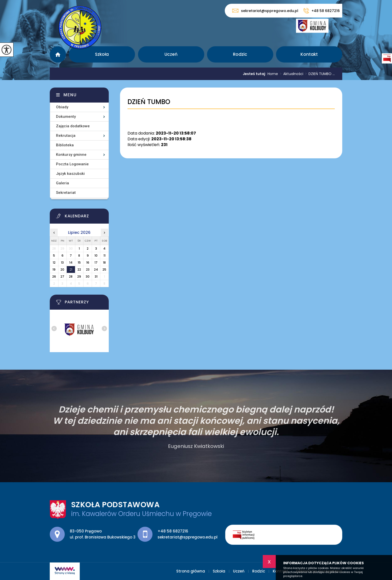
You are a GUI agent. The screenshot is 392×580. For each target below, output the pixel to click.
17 (96, 262)
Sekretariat (66, 193)
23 (88, 269)
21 (71, 269)
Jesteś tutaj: (255, 74)
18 (104, 262)
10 (96, 255)
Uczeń (171, 54)
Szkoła (102, 54)
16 (88, 262)
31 (96, 276)
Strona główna (58, 54)
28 (71, 276)
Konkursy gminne (71, 155)
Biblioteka (65, 145)
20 (62, 269)
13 (62, 262)
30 (88, 276)
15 (79, 262)
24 (96, 269)
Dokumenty (66, 117)
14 (71, 262)
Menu (70, 95)
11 (104, 255)
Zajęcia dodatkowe (73, 126)
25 (104, 269)
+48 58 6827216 (321, 11)
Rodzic (240, 54)
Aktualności (291, 74)
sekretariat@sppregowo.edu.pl (265, 11)
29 (79, 276)
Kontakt (309, 54)
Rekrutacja (66, 136)
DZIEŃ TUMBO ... (319, 74)
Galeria (62, 183)
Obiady (62, 107)
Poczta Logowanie (72, 164)
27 (62, 276)
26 (54, 276)
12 (54, 262)
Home (273, 74)
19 (54, 269)
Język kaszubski (70, 174)
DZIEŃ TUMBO (149, 102)
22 (79, 269)
